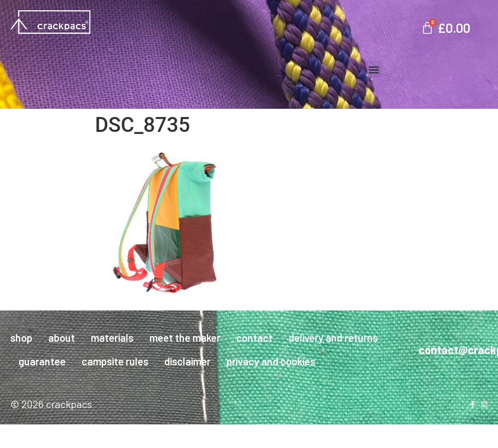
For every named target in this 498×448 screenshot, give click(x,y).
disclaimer (187, 361)
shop (21, 338)
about (62, 338)
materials (112, 338)
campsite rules (115, 361)
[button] (373, 70)
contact (254, 338)
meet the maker (185, 338)
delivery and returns (333, 338)
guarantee (42, 361)
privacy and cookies (271, 361)
